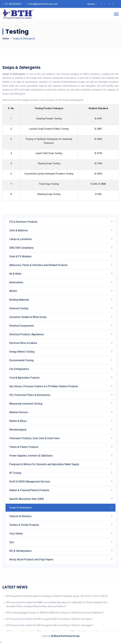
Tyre (12, 542)
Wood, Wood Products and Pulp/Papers (31, 560)
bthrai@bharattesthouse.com (43, 4)
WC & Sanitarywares (20, 551)
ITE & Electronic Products (23, 222)
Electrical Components (22, 326)
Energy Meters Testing (22, 352)
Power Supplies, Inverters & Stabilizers (31, 456)
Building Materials (19, 300)
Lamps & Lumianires (21, 239)
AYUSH (13, 291)
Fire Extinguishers (19, 369)
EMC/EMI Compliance (21, 248)
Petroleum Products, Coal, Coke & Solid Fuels (34, 438)
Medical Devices (19, 412)
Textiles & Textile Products (24, 525)
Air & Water (15, 274)
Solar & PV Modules (20, 256)
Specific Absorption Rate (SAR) (26, 499)
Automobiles (16, 282)
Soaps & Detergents (20, 508)
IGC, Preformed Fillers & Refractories (30, 395)
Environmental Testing (21, 360)
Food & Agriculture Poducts (24, 378)
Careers (91, 4)
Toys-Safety (16, 534)
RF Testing (15, 473)
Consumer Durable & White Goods (28, 317)
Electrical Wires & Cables (23, 343)
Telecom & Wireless (20, 516)
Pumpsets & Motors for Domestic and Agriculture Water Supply (44, 464)
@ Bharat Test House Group (65, 636)
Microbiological (18, 430)
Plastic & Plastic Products (24, 447)
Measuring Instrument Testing (26, 404)
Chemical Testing (19, 308)
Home (6, 38)
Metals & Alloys (18, 421)
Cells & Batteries (19, 230)
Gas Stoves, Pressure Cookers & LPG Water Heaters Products (44, 386)
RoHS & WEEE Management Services (30, 482)
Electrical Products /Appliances (27, 334)
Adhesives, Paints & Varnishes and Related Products (38, 265)
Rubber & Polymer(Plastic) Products (29, 490)
